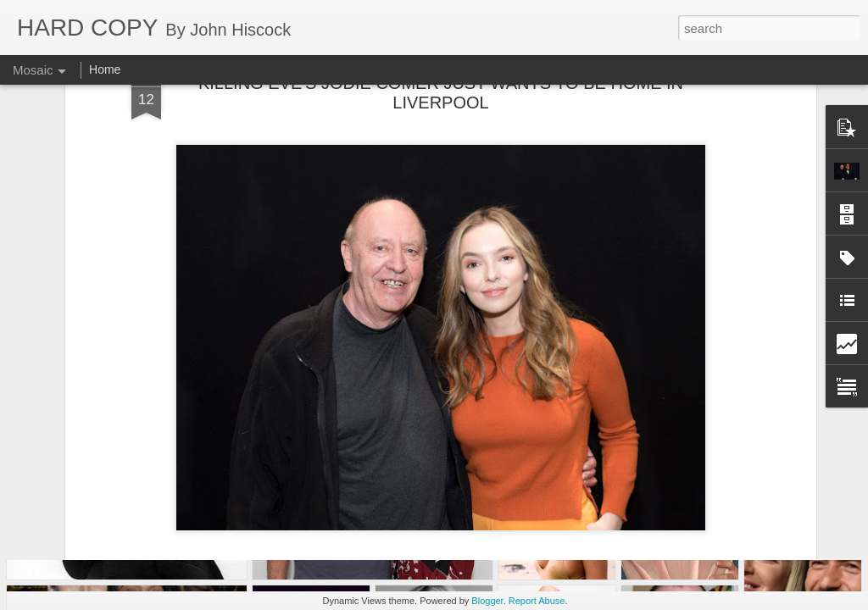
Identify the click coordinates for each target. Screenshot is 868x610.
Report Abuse (537, 601)
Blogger (487, 601)
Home (105, 69)
